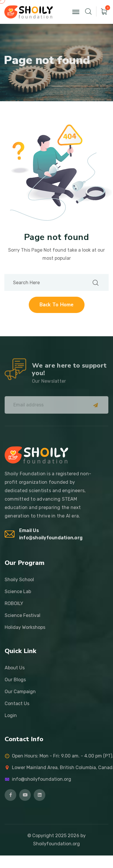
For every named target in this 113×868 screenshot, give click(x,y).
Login (11, 715)
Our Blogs (15, 680)
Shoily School (19, 580)
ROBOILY (14, 603)
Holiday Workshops (25, 627)
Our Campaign (20, 692)
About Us (15, 668)
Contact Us (17, 704)
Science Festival (23, 615)
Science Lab (18, 592)
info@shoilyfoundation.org (51, 538)
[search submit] (96, 282)
